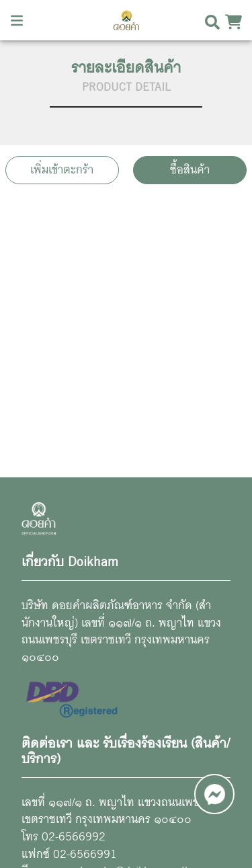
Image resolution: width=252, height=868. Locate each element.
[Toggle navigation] (17, 20)
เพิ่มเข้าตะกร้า (62, 170)
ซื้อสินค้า (190, 170)
